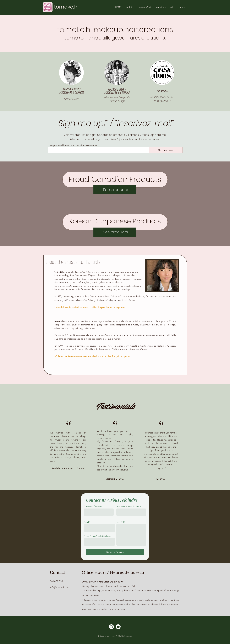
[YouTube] (118, 627)
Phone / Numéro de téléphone (97, 536)
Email (86, 522)
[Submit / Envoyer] (115, 552)
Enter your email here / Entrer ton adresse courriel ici (72, 145)
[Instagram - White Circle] (111, 627)
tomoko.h (66, 7)
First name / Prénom (93, 506)
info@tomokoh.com (60, 587)
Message (121, 522)
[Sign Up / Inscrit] (166, 150)
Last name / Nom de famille (129, 506)
